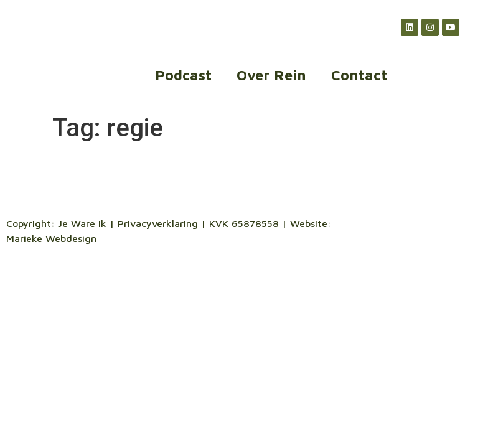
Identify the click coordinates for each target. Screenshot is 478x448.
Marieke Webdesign (51, 238)
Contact (359, 75)
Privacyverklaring (158, 223)
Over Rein (271, 75)
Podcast (183, 75)
